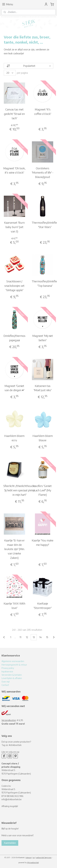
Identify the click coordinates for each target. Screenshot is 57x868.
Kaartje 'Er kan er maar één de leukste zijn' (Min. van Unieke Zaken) (14, 549)
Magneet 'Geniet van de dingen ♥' (14, 388)
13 (34, 637)
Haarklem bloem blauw (43, 438)
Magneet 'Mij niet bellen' (43, 338)
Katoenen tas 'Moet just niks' (43, 388)
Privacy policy (8, 668)
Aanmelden (10, 843)
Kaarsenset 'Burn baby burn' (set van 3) (14, 227)
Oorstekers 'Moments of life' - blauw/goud (43, 172)
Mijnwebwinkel (33, 862)
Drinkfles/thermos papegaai (14, 338)
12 (27, 637)
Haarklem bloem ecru (14, 438)
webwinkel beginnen (44, 857)
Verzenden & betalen (12, 675)
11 (20, 637)
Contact (5, 685)
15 (47, 637)
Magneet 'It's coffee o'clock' (43, 112)
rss (34, 857)
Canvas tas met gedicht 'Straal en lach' (14, 114)
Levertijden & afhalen (12, 678)
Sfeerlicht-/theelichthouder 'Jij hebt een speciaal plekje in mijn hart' (20, 490)
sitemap (29, 857)
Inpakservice (7, 672)
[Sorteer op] (28, 66)
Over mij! (6, 682)
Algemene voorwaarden (13, 661)
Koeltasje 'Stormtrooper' (43, 606)
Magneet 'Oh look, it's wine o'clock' (14, 170)
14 (40, 637)
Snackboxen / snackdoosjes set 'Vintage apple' (14, 286)
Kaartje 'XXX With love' (14, 606)
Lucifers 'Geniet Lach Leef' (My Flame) (43, 490)
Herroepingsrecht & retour (14, 665)
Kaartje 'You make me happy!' (43, 542)
